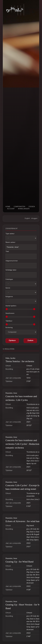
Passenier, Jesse (11, 393)
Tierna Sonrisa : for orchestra (20, 361)
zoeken (32, 207)
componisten (19, 207)
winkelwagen (24, 209)
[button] (30, 341)
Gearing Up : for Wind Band (19, 562)
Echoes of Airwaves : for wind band (23, 521)
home (8, 207)
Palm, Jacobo (10, 358)
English (27, 219)
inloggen (34, 219)
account (11, 209)
